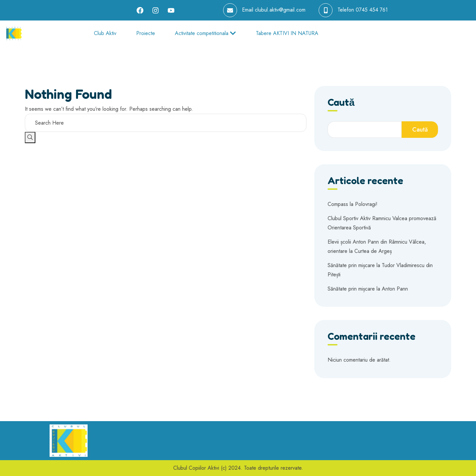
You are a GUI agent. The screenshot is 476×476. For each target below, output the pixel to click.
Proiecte (146, 33)
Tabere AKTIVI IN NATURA (287, 33)
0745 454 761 (372, 10)
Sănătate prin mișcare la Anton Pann (368, 289)
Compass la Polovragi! (353, 204)
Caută (341, 103)
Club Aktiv (105, 33)
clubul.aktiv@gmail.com (280, 10)
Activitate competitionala (205, 33)
